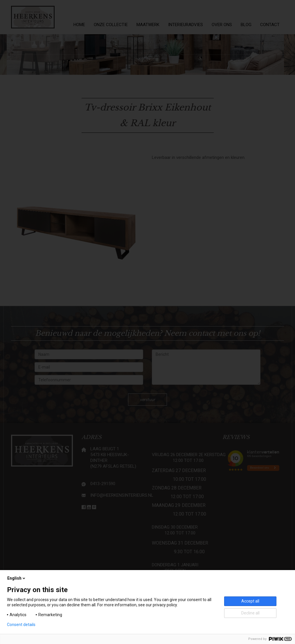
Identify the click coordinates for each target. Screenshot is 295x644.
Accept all (250, 601)
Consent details (21, 625)
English (17, 578)
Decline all (250, 613)
